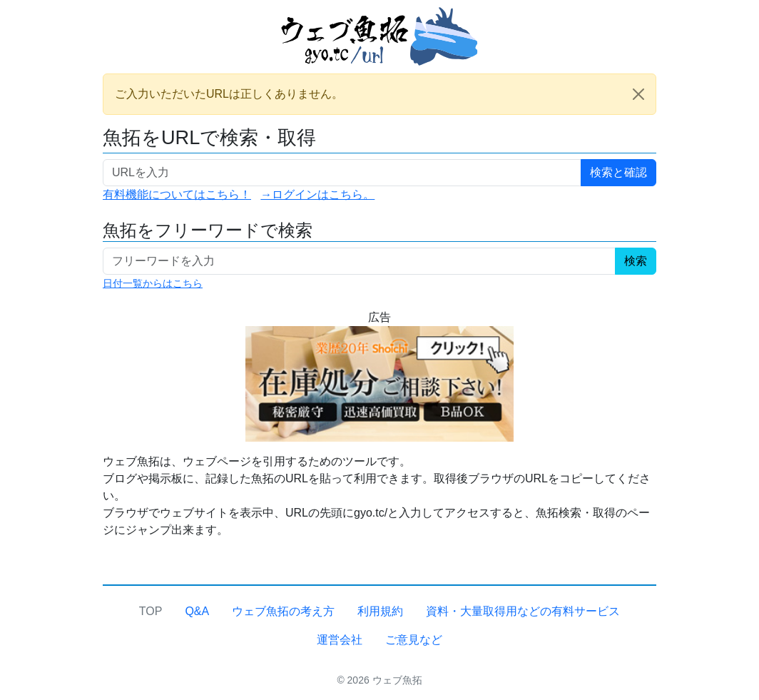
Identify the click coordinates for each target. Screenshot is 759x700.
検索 (636, 261)
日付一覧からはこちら (153, 283)
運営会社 (340, 640)
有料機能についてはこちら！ (177, 194)
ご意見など (414, 640)
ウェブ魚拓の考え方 (283, 611)
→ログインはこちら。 (317, 194)
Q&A (197, 611)
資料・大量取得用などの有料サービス (523, 611)
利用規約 (380, 611)
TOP (151, 611)
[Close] (638, 94)
